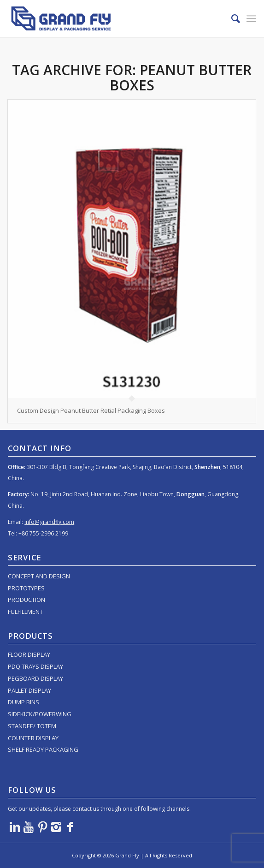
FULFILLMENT (25, 612)
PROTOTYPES (26, 588)
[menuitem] (231, 18)
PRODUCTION (26, 600)
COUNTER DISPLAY (33, 738)
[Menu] (251, 18)
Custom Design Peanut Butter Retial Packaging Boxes (91, 410)
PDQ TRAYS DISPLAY (35, 666)
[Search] (231, 18)
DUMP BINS (23, 702)
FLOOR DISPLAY (29, 654)
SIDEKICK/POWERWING (40, 714)
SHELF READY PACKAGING (43, 749)
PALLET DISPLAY (29, 690)
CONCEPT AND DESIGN (39, 576)
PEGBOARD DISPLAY (35, 678)
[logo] (107, 18)
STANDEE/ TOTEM (32, 726)
